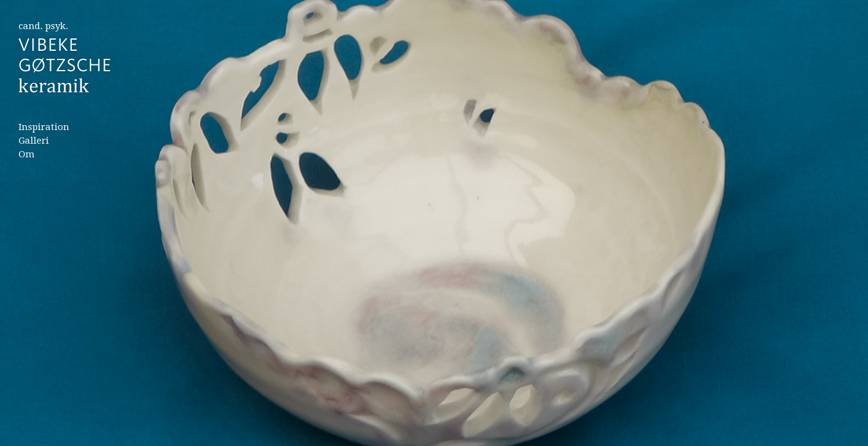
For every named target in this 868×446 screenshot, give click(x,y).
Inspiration (44, 127)
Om (27, 154)
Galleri (34, 141)
